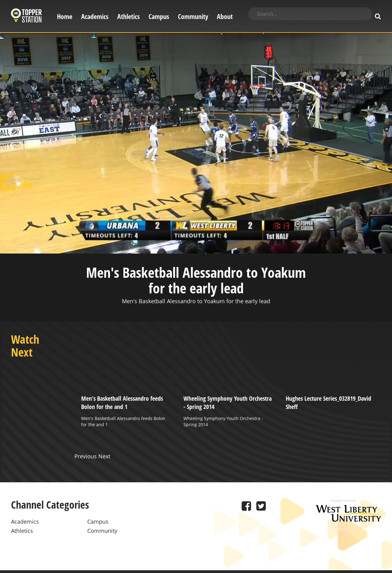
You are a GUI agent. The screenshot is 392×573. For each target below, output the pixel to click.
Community (193, 16)
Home (65, 16)
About (225, 16)
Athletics (128, 16)
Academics (95, 16)
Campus (159, 16)
